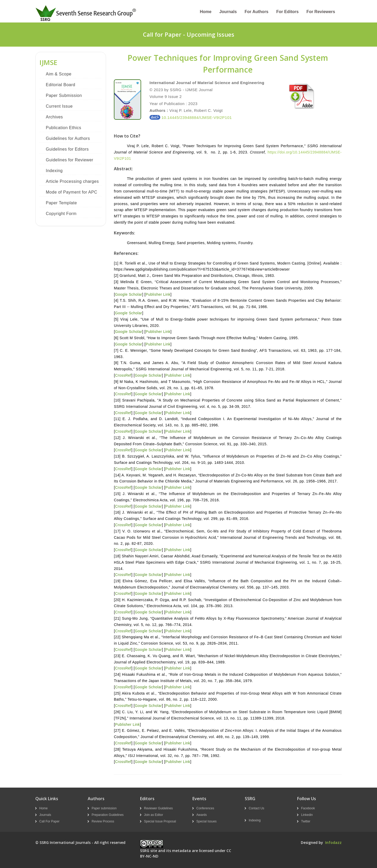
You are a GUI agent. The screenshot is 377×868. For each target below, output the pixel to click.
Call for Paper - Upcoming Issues (189, 34)
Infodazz (333, 842)
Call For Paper (49, 821)
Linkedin (307, 815)
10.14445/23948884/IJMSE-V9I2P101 (191, 117)
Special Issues (206, 821)
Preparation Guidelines (108, 815)
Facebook (308, 808)
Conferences (205, 808)
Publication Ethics (63, 128)
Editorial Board (60, 85)
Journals (228, 12)
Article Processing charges (72, 181)
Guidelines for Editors (67, 149)
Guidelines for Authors (68, 138)
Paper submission (104, 808)
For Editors (287, 12)
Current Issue (59, 106)
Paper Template (61, 203)
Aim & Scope (59, 74)
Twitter (306, 821)
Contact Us (256, 808)
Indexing (54, 171)
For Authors (256, 12)
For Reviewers (321, 12)
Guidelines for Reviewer (70, 160)
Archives (54, 117)
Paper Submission (64, 95)
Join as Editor (154, 815)
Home (206, 12)
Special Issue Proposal (160, 821)
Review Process (103, 821)
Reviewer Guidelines (158, 808)
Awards (202, 815)
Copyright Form (61, 214)
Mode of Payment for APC (71, 192)
